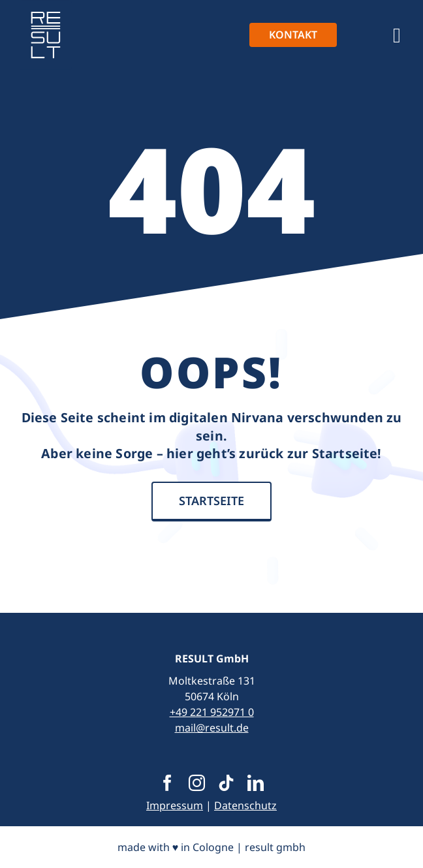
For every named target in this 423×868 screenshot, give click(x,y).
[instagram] (197, 783)
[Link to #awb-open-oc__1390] (397, 35)
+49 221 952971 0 (212, 712)
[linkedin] (256, 783)
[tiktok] (226, 783)
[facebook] (167, 783)
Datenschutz (245, 805)
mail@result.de (212, 728)
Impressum (175, 805)
